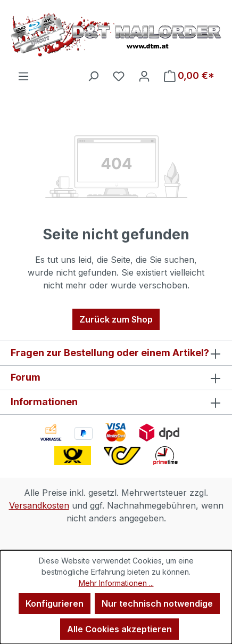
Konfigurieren (55, 603)
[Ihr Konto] (144, 76)
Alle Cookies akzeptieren (119, 629)
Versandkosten (39, 505)
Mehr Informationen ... (116, 583)
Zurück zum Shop (116, 319)
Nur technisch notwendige (157, 603)
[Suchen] (93, 76)
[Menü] (23, 76)
